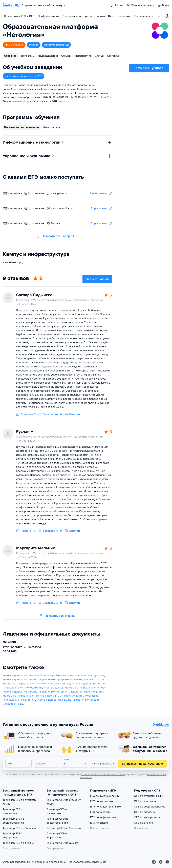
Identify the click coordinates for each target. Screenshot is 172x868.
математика (15, 193)
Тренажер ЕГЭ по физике (18, 843)
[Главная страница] (11, 5)
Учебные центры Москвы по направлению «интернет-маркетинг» (43, 692)
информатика (59, 193)
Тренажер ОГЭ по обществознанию (57, 821)
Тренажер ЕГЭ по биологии (20, 828)
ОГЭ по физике (143, 823)
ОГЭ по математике (146, 801)
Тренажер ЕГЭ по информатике (13, 836)
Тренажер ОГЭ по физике (62, 843)
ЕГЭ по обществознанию (105, 807)
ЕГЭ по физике (99, 823)
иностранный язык (62, 208)
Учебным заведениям (16, 862)
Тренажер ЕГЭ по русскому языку (19, 802)
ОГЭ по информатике (147, 817)
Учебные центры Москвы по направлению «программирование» (42, 680)
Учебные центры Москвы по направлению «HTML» (74, 688)
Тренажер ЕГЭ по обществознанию (13, 821)
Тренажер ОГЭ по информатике (57, 836)
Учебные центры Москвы (18, 676)
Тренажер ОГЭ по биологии (64, 828)
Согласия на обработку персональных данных (103, 775)
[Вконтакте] (154, 862)
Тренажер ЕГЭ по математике (13, 811)
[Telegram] (161, 862)
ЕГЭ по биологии (101, 812)
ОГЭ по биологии (145, 812)
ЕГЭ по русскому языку (105, 796)
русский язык (36, 193)
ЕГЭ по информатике (103, 817)
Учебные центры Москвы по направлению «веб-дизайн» (70, 676)
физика (55, 223)
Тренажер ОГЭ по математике (57, 811)
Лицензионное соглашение (49, 862)
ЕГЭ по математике (102, 801)
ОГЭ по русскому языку (149, 796)
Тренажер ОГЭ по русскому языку (64, 802)
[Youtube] (167, 862)
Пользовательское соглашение (87, 862)
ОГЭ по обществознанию (150, 807)
